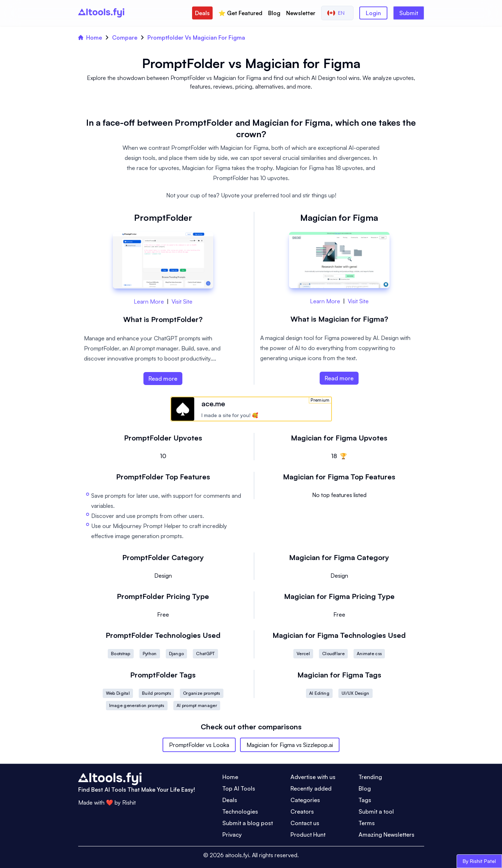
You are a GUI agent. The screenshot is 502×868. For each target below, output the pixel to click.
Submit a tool (376, 811)
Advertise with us (313, 777)
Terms (367, 823)
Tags (365, 800)
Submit (409, 13)
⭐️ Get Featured (240, 13)
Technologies (240, 811)
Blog (274, 13)
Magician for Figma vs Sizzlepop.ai (290, 745)
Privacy (232, 835)
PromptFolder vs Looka (199, 745)
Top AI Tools (239, 788)
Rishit (129, 802)
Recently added (311, 788)
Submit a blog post (248, 823)
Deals (202, 13)
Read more (163, 379)
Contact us (305, 823)
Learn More (149, 301)
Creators (302, 811)
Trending (370, 777)
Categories (305, 800)
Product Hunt (308, 835)
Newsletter (301, 13)
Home (90, 37)
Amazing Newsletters (387, 835)
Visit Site (182, 301)
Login (373, 13)
